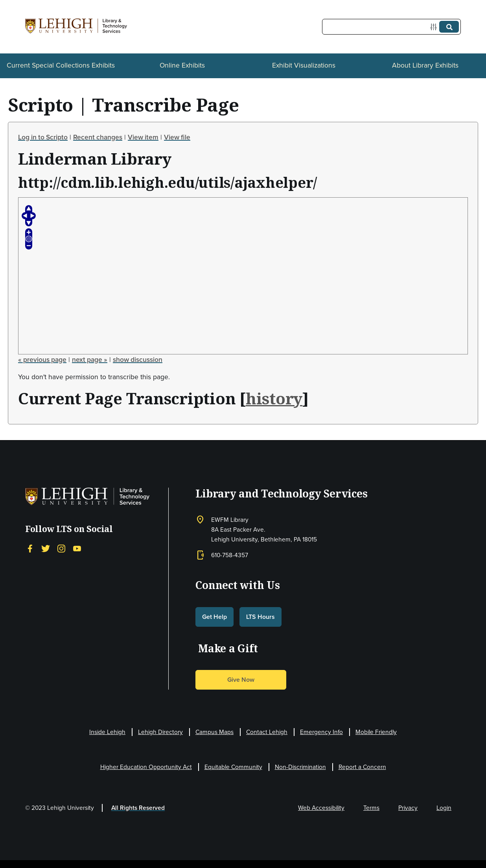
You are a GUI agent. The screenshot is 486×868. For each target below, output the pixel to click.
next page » (90, 360)
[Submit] (449, 27)
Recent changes (98, 137)
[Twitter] (46, 549)
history (274, 398)
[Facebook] (30, 549)
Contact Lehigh (267, 732)
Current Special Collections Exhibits (61, 65)
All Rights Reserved (138, 808)
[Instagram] (61, 549)
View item (143, 137)
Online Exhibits (182, 65)
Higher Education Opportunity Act (146, 767)
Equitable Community (233, 767)
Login (444, 808)
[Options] (435, 27)
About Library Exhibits (425, 65)
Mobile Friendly (376, 732)
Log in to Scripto (43, 137)
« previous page (42, 360)
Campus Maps (214, 732)
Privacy (408, 808)
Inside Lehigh (107, 732)
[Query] (391, 27)
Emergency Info (321, 732)
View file (177, 137)
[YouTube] (77, 549)
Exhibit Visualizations (304, 65)
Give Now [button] (241, 680)
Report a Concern (362, 767)
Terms (371, 808)
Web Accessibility (321, 808)
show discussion (138, 360)
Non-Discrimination (300, 767)
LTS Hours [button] (260, 617)
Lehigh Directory (160, 732)
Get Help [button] (214, 617)
